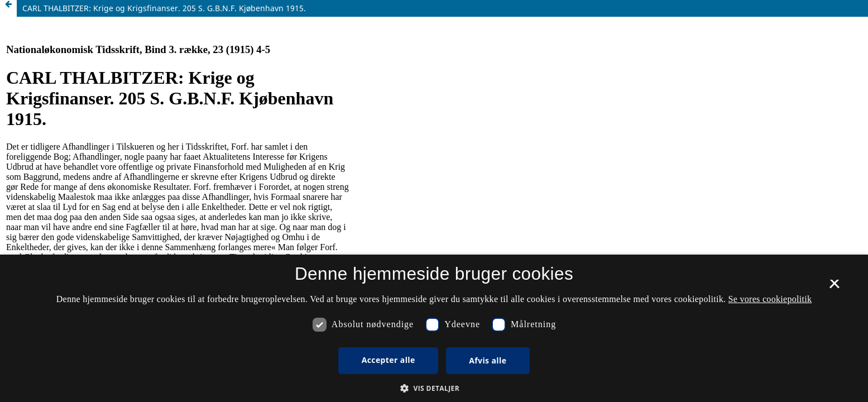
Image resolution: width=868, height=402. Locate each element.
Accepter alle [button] (389, 360)
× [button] (834, 288)
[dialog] (434, 328)
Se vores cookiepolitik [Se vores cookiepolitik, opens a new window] (770, 299)
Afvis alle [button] (488, 360)
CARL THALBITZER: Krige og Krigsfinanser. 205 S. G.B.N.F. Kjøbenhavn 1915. (164, 8)
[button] (434, 388)
